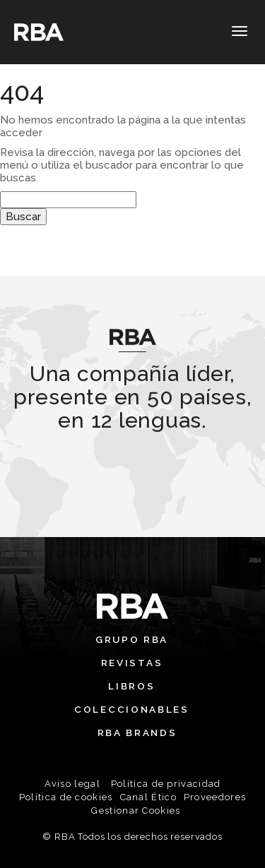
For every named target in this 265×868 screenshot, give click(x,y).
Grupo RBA (132, 639)
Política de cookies (66, 797)
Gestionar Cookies (136, 810)
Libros (131, 686)
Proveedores (215, 797)
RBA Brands (137, 733)
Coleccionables (132, 709)
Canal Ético (148, 797)
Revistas (132, 663)
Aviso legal (72, 784)
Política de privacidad (166, 784)
